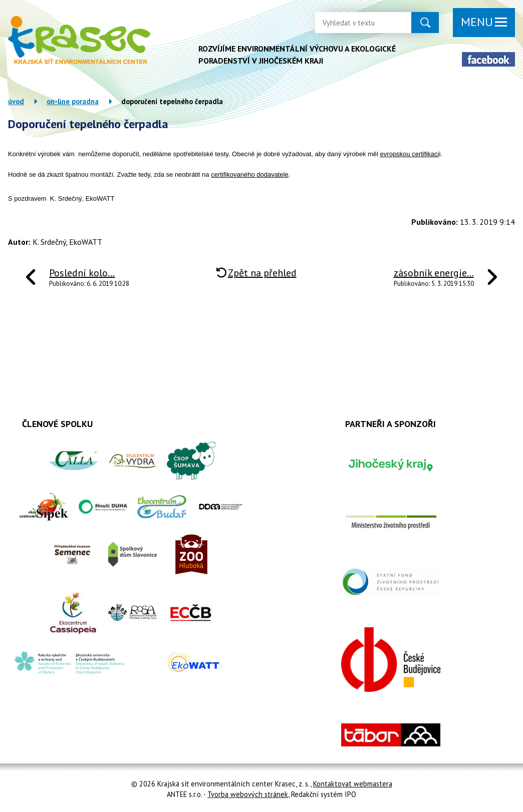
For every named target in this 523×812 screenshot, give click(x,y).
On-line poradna (73, 101)
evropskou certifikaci (410, 154)
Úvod (16, 101)
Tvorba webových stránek (248, 794)
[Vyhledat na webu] (355, 23)
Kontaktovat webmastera (353, 784)
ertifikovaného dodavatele (251, 174)
